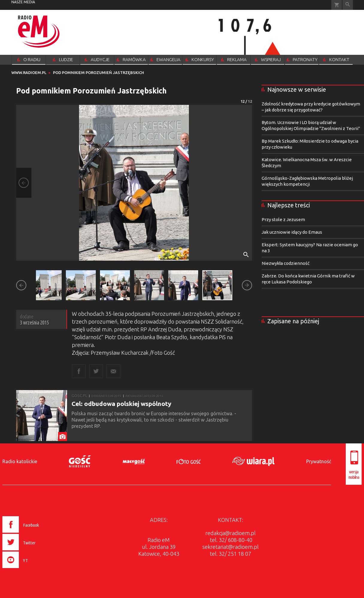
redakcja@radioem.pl (230, 533)
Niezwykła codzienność (286, 263)
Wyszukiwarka (348, 5)
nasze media (23, 2)
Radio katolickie (20, 461)
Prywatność (319, 461)
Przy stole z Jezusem (283, 219)
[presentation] (33, 569)
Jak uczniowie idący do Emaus (292, 232)
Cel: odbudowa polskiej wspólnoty (121, 404)
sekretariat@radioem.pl (230, 547)
